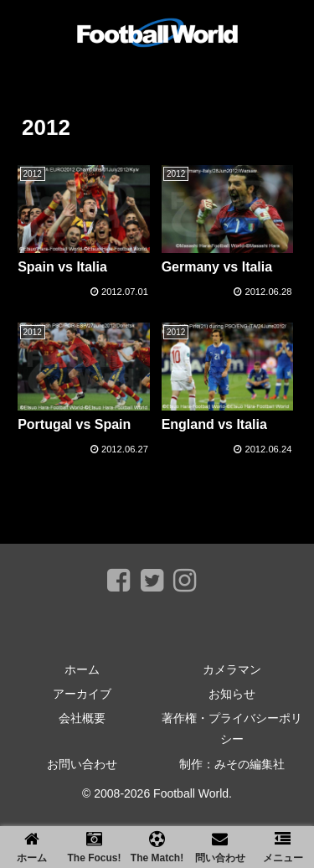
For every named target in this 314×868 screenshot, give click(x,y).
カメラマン (232, 669)
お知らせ (232, 694)
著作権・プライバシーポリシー (232, 728)
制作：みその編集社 (232, 764)
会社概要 (82, 718)
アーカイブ (82, 694)
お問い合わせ (82, 764)
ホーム (82, 669)
